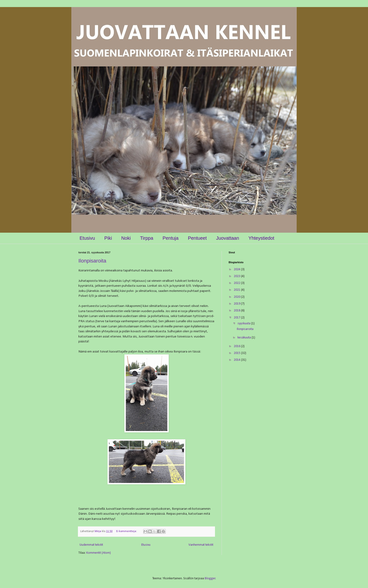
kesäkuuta (245, 338)
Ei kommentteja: (127, 531)
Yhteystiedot (261, 238)
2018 (237, 311)
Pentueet (197, 238)
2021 (237, 290)
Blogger (210, 578)
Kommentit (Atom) (99, 553)
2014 (237, 360)
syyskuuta (244, 323)
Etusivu (87, 238)
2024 (237, 269)
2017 (237, 318)
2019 (237, 304)
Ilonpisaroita (92, 261)
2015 (237, 353)
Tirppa (147, 238)
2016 (237, 346)
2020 (237, 297)
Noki (126, 238)
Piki (108, 238)
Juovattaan (228, 238)
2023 (237, 276)
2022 (237, 283)
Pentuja (171, 238)
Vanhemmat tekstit (201, 545)
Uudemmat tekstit (91, 545)
